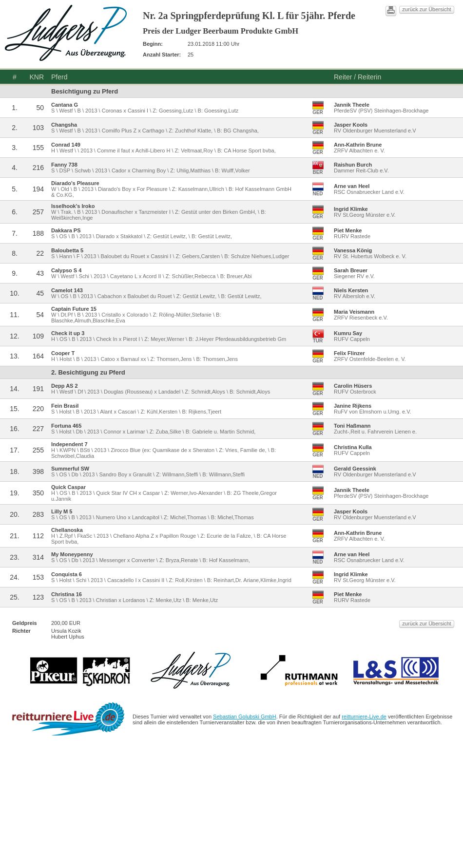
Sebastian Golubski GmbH (245, 717)
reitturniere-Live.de (364, 717)
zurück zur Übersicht (426, 9)
